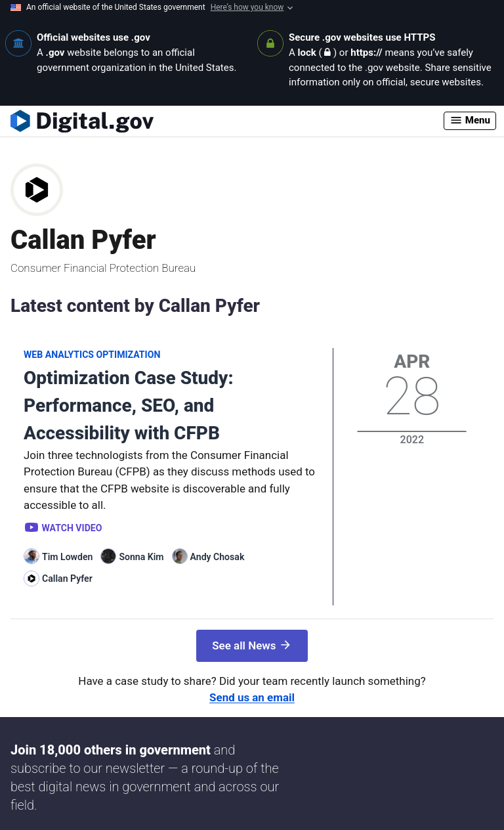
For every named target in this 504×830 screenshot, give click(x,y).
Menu (470, 120)
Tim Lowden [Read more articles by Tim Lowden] (67, 557)
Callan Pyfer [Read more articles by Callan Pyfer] (67, 579)
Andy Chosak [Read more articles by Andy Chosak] (218, 557)
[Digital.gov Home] (227, 121)
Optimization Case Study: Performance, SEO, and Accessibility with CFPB (129, 405)
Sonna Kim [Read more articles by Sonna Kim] (141, 557)
